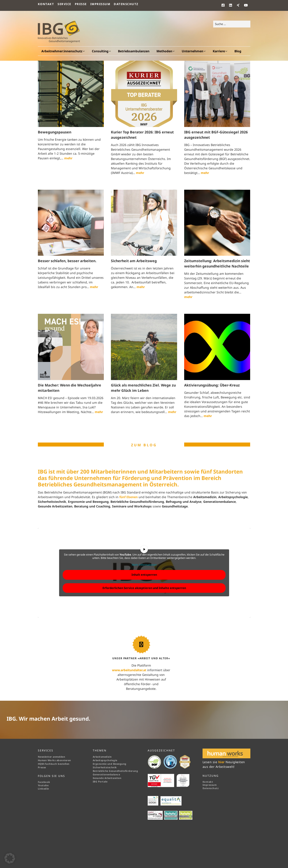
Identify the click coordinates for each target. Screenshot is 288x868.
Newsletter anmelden (52, 757)
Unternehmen (192, 51)
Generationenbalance (106, 774)
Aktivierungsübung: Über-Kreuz (212, 385)
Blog (238, 51)
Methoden (164, 51)
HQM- (41, 764)
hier (222, 762)
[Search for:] (232, 24)
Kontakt (46, 4)
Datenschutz (126, 4)
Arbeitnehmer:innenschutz (62, 51)
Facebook (44, 782)
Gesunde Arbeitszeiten (107, 778)
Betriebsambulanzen (134, 51)
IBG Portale (100, 782)
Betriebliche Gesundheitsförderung (115, 771)
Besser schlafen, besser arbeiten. (67, 261)
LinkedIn (43, 789)
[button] (10, 858)
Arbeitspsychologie (105, 760)
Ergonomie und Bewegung (110, 764)
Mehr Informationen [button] (144, 565)
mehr (68, 158)
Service (64, 4)
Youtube (43, 785)
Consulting (100, 51)
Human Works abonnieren (54, 760)
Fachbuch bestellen (58, 764)
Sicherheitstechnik (105, 767)
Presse (81, 4)
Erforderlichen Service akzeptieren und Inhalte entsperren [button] (144, 588)
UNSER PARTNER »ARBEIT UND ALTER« (141, 658)
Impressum (100, 4)
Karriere (219, 51)
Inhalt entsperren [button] (144, 575)
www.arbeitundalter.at (129, 670)
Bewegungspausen (55, 132)
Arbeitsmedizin (102, 757)
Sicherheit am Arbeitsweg (134, 261)
